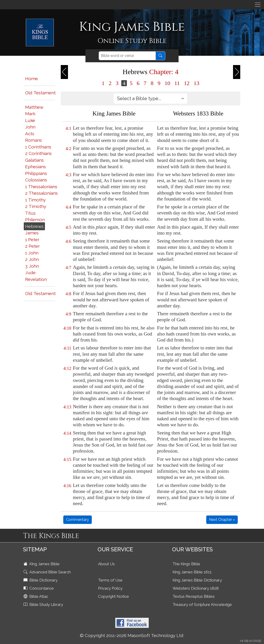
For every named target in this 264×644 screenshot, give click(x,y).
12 (187, 83)
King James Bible (42, 564)
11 (177, 83)
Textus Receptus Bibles (194, 596)
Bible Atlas (36, 596)
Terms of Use (110, 580)
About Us (106, 564)
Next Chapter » (222, 520)
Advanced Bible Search (48, 572)
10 (167, 83)
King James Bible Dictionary (197, 580)
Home (32, 79)
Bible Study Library (44, 605)
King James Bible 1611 (192, 572)
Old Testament (40, 93)
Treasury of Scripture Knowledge (202, 605)
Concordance (39, 588)
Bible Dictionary (41, 580)
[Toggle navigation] (258, 5)
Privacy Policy (110, 588)
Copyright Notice (113, 596)
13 (196, 83)
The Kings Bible (186, 564)
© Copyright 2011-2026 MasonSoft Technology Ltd (132, 635)
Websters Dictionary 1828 (196, 588)
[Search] (127, 56)
